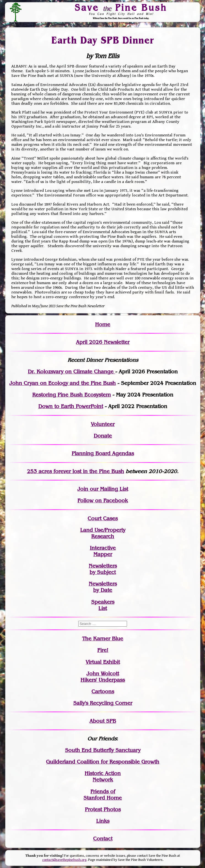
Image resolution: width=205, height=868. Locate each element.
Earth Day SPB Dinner (103, 40)
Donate (103, 436)
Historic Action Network (103, 777)
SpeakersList (103, 605)
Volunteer (103, 424)
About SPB (103, 721)
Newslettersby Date (103, 587)
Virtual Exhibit (103, 662)
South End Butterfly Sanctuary (103, 750)
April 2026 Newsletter (103, 342)
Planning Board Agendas (103, 453)
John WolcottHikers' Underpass (103, 677)
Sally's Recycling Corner (103, 703)
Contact (103, 839)
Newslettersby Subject (103, 569)
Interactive (103, 548)
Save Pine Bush (121, 7)
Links (103, 821)
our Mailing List (108, 489)
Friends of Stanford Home (103, 795)
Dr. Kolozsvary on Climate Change (72, 372)
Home (103, 324)
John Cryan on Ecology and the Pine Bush (63, 383)
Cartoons (103, 692)
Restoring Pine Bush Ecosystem (72, 395)
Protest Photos (103, 809)
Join (83, 489)
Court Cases (103, 518)
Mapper (103, 554)
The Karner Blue (103, 639)
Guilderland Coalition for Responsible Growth (103, 762)
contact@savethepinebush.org (64, 860)
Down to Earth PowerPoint (71, 406)
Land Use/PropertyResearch (103, 533)
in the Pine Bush (92, 471)
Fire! (103, 650)
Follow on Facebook (103, 501)
